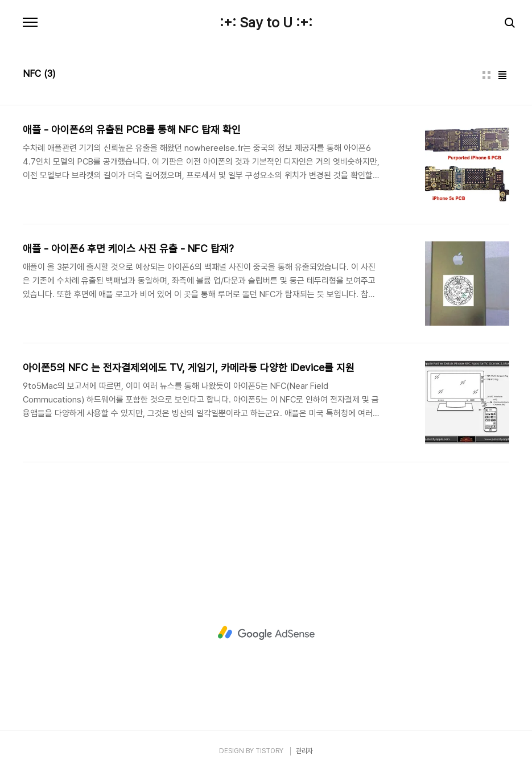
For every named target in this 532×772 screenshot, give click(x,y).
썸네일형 (486, 75)
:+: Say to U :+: (266, 23)
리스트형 (502, 75)
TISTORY (269, 751)
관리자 (304, 751)
